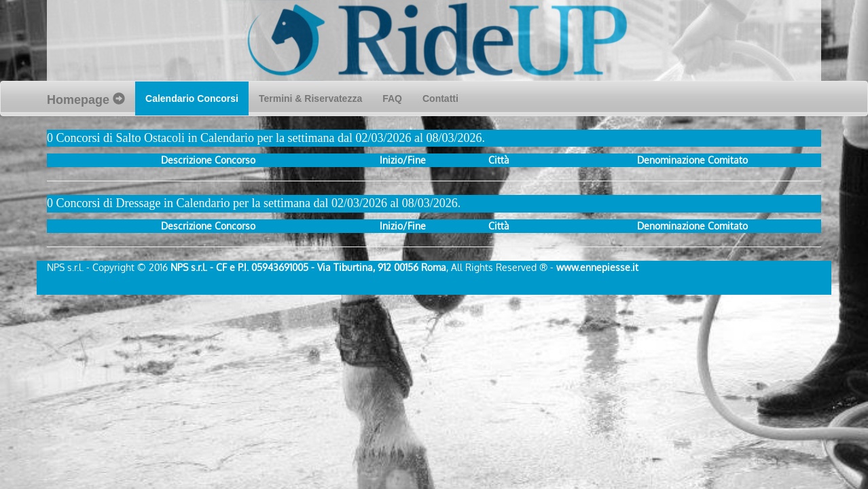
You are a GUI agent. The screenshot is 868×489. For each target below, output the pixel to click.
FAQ (392, 98)
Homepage (86, 99)
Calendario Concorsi (197, 97)
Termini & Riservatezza (310, 98)
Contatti (440, 98)
